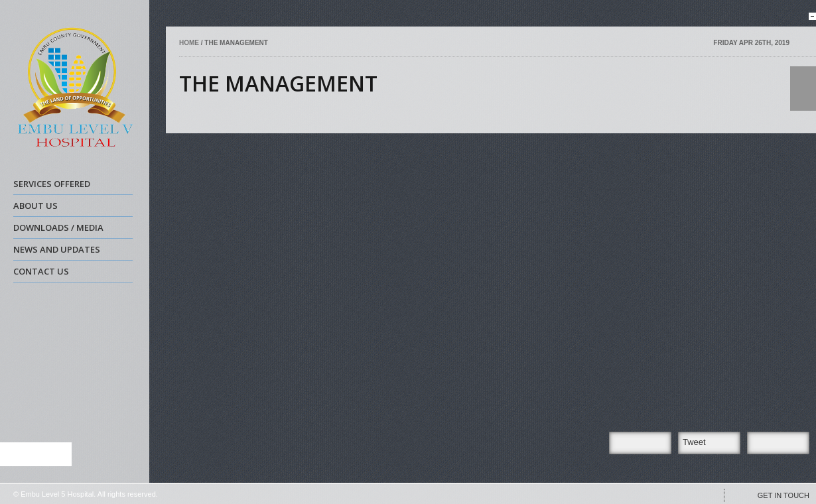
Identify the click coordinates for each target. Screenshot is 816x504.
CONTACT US (41, 271)
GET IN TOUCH (783, 495)
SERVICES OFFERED (72, 186)
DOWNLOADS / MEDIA (72, 229)
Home (190, 43)
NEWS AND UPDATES (72, 251)
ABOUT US (72, 208)
